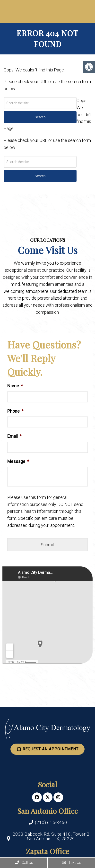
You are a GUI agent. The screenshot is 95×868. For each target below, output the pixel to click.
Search (40, 176)
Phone (15, 411)
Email (14, 436)
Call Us (24, 863)
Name (15, 386)
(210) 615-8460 (51, 822)
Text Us (71, 863)
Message (18, 461)
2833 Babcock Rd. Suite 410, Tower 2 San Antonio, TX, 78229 (51, 836)
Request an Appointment (47, 749)
